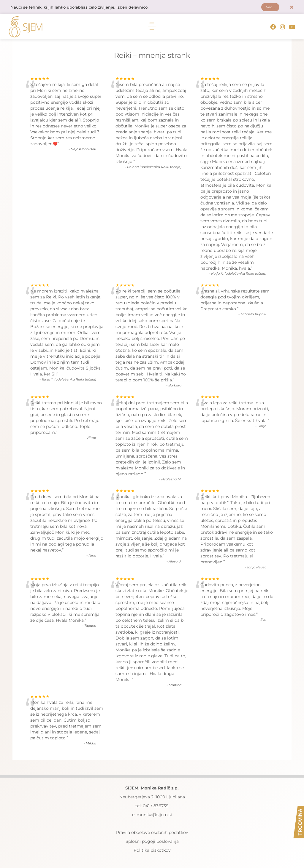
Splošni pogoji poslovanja (152, 843)
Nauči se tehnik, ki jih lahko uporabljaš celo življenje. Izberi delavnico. (84, 8)
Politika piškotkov (152, 852)
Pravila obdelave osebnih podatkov (152, 834)
